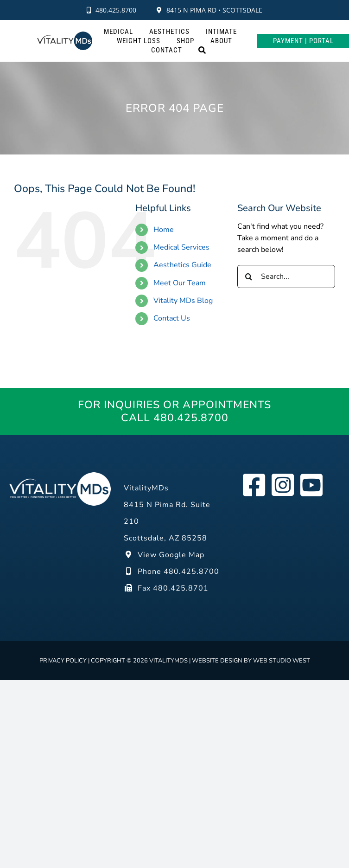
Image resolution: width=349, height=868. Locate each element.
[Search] (202, 50)
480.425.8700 (111, 10)
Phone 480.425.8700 (171, 572)
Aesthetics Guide (182, 265)
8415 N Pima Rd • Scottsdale (209, 10)
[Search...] (286, 276)
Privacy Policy (63, 661)
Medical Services (181, 247)
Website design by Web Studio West (251, 661)
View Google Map (164, 555)
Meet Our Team (180, 283)
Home (164, 230)
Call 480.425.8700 (175, 418)
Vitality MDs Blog (183, 301)
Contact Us (172, 318)
